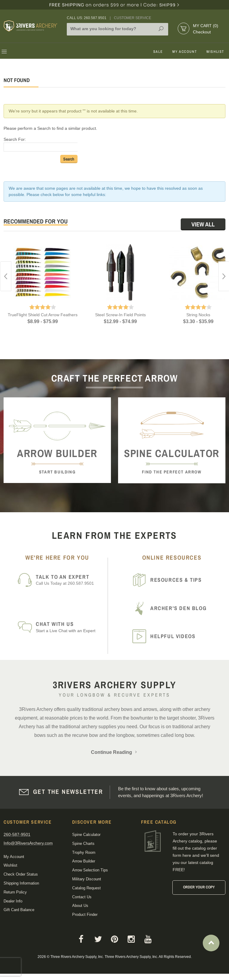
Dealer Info (13, 901)
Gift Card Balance (19, 910)
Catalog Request (86, 888)
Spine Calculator (86, 835)
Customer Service (133, 18)
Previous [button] (6, 276)
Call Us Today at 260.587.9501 (70, 580)
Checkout (202, 32)
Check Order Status (21, 874)
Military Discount (87, 879)
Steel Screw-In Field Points (120, 315)
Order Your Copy (199, 887)
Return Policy (15, 892)
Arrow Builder (84, 861)
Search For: (15, 139)
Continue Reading (114, 752)
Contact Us (82, 897)
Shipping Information (21, 883)
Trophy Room (84, 852)
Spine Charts (83, 844)
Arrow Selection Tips (90, 870)
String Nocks (198, 315)
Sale (158, 52)
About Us (80, 906)
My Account (185, 52)
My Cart (206, 26)
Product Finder (85, 915)
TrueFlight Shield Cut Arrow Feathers (43, 315)
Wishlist (215, 52)
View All (203, 224)
